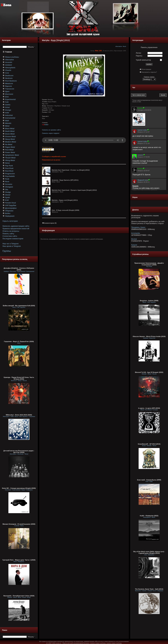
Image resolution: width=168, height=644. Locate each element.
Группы (7, 251)
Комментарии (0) (49, 223)
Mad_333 (98, 51)
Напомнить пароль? (149, 72)
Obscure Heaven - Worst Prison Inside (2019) (149, 336)
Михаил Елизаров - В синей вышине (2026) (19, 524)
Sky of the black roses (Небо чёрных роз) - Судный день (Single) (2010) (149, 552)
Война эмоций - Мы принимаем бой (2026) (19, 306)
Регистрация (146, 69)
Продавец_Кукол (138, 227)
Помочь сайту (8, 234)
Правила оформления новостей (16, 229)
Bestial (134, 239)
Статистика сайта (10, 236)
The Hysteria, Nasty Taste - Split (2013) (149, 589)
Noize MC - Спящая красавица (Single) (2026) (19, 488)
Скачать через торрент (51, 133)
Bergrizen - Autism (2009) (149, 301)
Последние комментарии (13, 239)
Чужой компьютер (143, 60)
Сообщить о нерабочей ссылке (54, 157)
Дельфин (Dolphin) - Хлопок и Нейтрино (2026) (19, 269)
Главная (9, 52)
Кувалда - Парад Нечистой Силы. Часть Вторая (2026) (19, 378)
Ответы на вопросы (11, 231)
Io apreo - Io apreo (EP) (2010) (149, 408)
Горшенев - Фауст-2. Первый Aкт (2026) (19, 341)
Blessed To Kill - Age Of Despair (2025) (149, 372)
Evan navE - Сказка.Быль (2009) (149, 480)
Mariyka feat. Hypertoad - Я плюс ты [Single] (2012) (71, 170)
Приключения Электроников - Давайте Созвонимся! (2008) (149, 264)
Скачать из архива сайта (51, 130)
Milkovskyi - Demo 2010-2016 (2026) (19, 415)
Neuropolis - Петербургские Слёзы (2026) (19, 596)
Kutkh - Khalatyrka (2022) (149, 516)
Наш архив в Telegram (12, 246)
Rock (124, 46)
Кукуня (134, 245)
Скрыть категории (10, 221)
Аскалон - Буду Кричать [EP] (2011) (65, 180)
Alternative (119, 46)
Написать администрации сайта (16, 226)
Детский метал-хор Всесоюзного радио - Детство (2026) (19, 452)
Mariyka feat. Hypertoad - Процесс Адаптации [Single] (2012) (74, 190)
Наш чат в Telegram (11, 244)
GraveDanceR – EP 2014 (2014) (149, 444)
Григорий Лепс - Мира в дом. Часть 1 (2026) (19, 560)
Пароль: (139, 56)
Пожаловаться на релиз (51, 160)
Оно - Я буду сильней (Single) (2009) (66, 210)
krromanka (136, 233)
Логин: (139, 53)
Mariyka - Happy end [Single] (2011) (65, 200)
